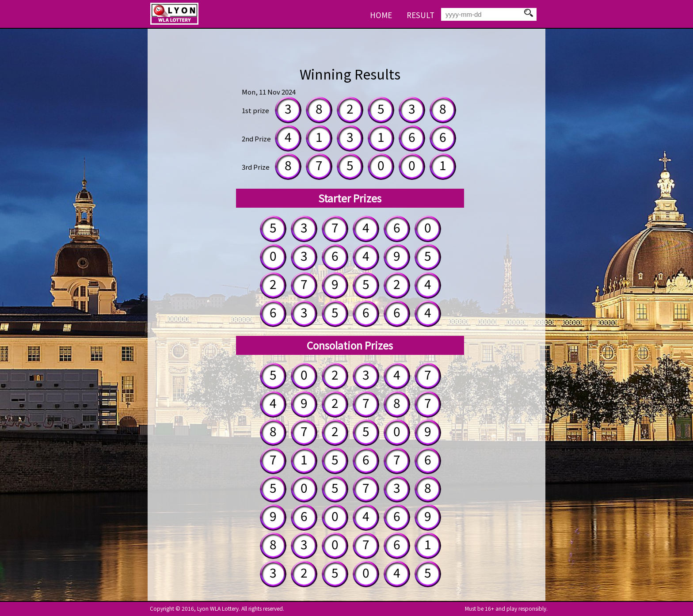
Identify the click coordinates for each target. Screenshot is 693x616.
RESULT (421, 15)
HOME (381, 15)
